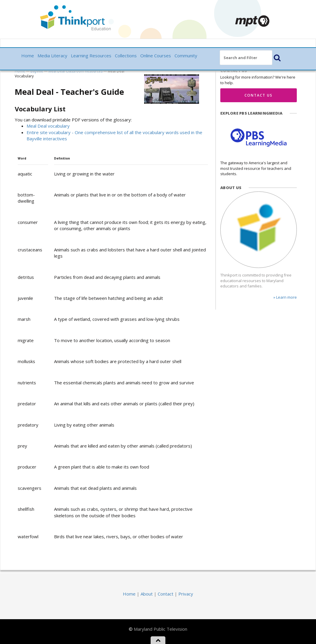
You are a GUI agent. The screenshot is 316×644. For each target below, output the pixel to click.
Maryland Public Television (161, 629)
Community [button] (186, 56)
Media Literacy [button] (52, 56)
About (147, 594)
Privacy (186, 594)
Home (28, 56)
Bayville (37, 71)
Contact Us (259, 95)
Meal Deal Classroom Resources (75, 71)
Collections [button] (126, 56)
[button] (277, 58)
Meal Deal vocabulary (48, 126)
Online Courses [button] (156, 56)
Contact (166, 594)
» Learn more (285, 297)
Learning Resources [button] (91, 56)
